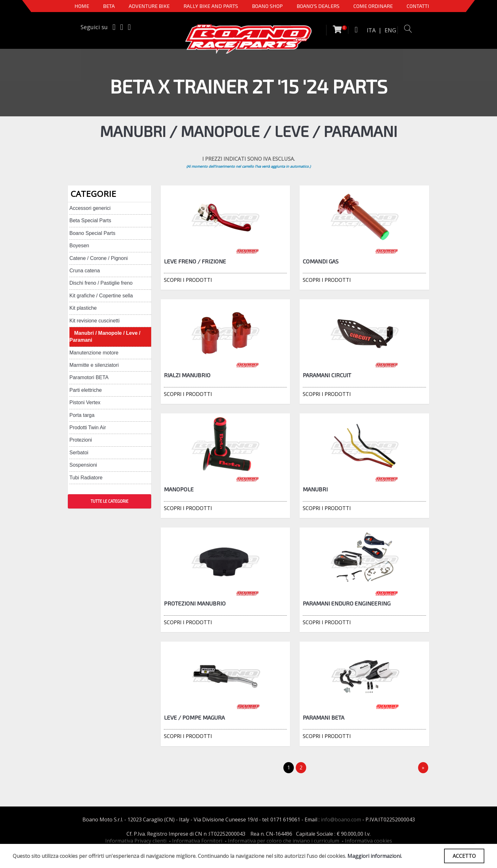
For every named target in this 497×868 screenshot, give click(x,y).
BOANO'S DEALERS (318, 6)
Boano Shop (267, 6)
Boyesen (79, 246)
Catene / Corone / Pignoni (99, 258)
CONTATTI (418, 6)
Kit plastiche (83, 308)
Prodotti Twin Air (88, 428)
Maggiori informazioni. (375, 856)
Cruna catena (85, 271)
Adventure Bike (149, 6)
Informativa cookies (368, 841)
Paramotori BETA (89, 377)
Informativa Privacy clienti (136, 841)
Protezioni (81, 440)
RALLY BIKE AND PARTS (211, 6)
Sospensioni (83, 465)
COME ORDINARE (373, 6)
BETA (109, 6)
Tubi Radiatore (86, 478)
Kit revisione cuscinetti (94, 321)
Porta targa (82, 415)
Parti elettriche (86, 390)
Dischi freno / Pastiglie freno (101, 283)
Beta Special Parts (90, 220)
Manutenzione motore (94, 353)
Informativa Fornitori (197, 841)
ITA (371, 30)
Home (82, 6)
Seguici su (94, 27)
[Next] (423, 768)
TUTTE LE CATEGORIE (110, 501)
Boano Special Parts (92, 233)
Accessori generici (90, 208)
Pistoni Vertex (85, 402)
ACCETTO (464, 856)
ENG (390, 30)
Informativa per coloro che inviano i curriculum (284, 841)
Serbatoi (79, 453)
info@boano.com (341, 819)
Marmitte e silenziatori (94, 365)
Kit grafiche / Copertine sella (101, 296)
